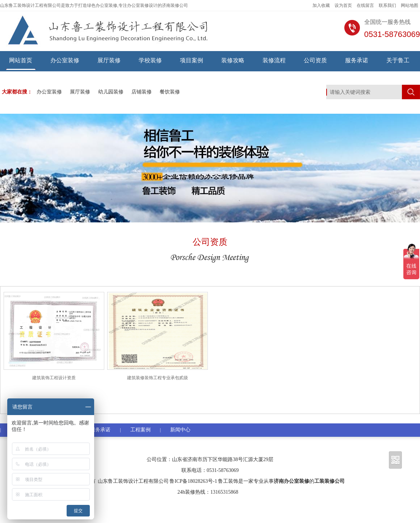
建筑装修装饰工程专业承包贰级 (157, 378)
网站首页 (21, 60)
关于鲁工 (398, 60)
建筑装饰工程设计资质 (54, 378)
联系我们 (387, 5)
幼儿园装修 (111, 92)
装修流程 (274, 60)
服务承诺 (357, 60)
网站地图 (409, 5)
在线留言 (365, 5)
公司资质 (315, 60)
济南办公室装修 (291, 481)
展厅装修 (109, 60)
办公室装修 (65, 60)
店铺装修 (142, 92)
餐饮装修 (170, 92)
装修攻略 (233, 60)
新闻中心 (180, 430)
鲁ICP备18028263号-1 (193, 481)
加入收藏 (321, 5)
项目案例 (192, 60)
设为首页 (343, 5)
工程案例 (140, 430)
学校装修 (150, 60)
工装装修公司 (329, 481)
